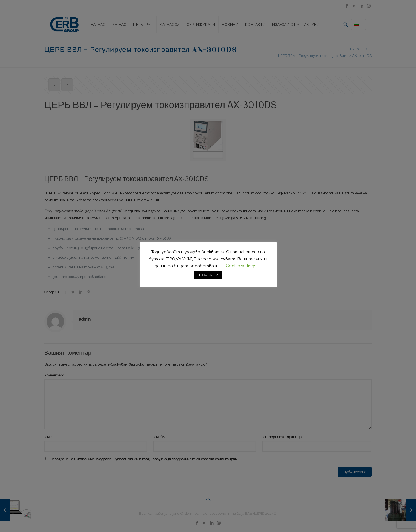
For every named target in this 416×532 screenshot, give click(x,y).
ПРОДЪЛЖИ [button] (208, 275)
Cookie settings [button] (241, 266)
